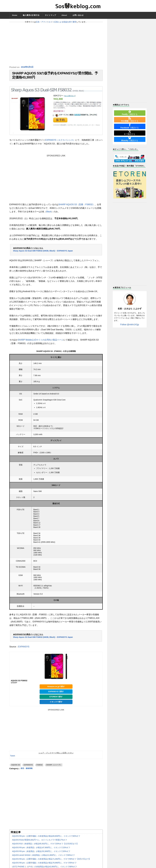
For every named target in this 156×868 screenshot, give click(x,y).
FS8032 (40, 767)
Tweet (12, 758)
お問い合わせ (78, 15)
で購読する (130, 113)
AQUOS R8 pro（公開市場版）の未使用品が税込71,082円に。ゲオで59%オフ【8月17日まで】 (51, 861)
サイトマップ (51, 15)
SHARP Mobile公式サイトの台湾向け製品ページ (41, 342)
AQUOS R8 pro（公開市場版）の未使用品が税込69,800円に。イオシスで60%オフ (46, 839)
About (64, 15)
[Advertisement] (56, 44)
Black (49, 214)
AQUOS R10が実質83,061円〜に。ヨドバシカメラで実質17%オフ (40, 842)
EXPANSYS (24, 649)
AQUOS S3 (16, 767)
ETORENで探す (56, 699)
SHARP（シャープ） (54, 767)
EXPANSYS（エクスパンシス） (60, 142)
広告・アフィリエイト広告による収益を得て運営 (56, 22)
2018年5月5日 (28, 67)
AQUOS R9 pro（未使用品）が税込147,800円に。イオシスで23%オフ (41, 850)
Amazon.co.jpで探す (56, 689)
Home (15, 15)
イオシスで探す (56, 704)
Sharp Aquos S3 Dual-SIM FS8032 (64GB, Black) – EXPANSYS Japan (43, 253)
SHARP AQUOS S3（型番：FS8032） (77, 207)
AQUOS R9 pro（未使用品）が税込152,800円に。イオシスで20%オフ (41, 854)
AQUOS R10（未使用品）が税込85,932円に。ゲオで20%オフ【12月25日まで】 (45, 846)
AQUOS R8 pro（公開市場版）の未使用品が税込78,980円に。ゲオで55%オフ (44, 865)
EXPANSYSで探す (56, 694)
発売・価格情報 (28, 771)
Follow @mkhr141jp (130, 325)
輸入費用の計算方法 (31, 15)
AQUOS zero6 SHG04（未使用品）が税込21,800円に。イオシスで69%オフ (43, 858)
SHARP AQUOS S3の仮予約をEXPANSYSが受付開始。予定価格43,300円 (55, 77)
